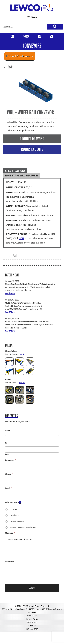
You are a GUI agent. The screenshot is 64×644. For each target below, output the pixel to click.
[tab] (32, 171)
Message (10, 533)
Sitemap (32, 626)
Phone (9, 474)
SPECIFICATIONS (15, 171)
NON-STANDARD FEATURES (22, 175)
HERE (22, 238)
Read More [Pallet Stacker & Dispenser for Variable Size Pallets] (10, 331)
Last (7, 454)
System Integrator (17, 521)
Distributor (14, 515)
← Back (8, 67)
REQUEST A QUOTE (32, 149)
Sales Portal (32, 622)
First (7, 443)
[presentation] (31, 572)
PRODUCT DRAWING (32, 139)
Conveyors (32, 46)
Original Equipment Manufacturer (23, 527)
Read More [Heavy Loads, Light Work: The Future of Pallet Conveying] (10, 293)
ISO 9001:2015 (32, 629)
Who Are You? (11, 502)
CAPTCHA (10, 561)
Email (9, 488)
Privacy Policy (32, 619)
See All (22, 354)
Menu (32, 17)
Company (10, 460)
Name (9, 430)
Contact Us (32, 615)
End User (13, 509)
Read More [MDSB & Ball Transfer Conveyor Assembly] (10, 312)
